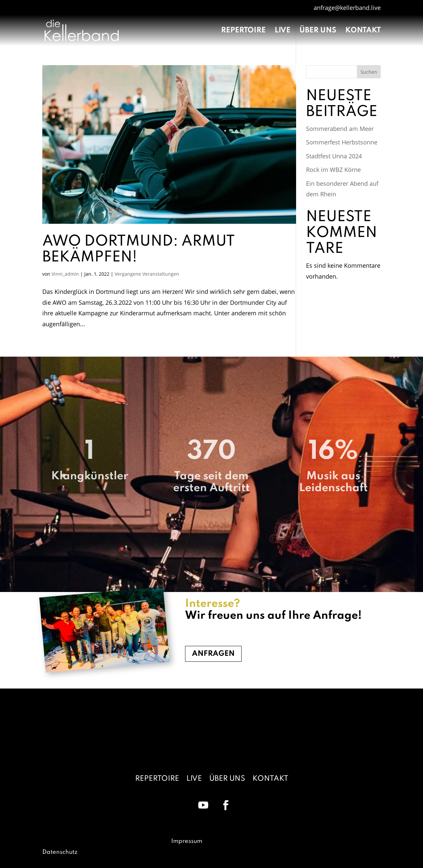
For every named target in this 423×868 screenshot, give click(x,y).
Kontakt (363, 31)
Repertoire (243, 31)
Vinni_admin (65, 274)
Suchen (369, 72)
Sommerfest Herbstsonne (342, 142)
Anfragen (213, 654)
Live (283, 31)
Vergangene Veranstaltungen (147, 274)
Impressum (187, 841)
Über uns (318, 31)
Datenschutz (60, 852)
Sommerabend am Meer (340, 129)
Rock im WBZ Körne (333, 170)
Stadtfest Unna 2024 (334, 156)
